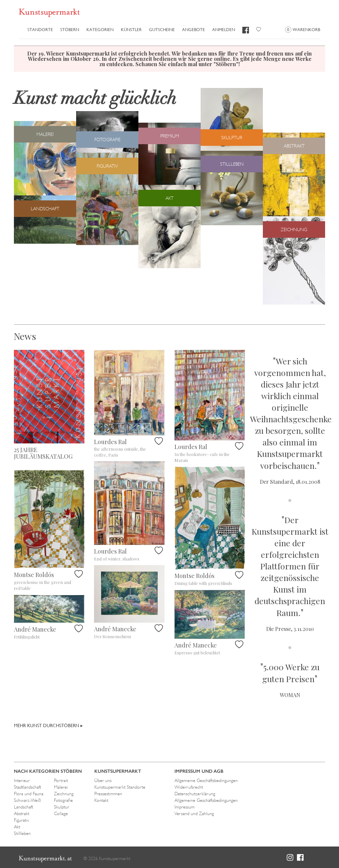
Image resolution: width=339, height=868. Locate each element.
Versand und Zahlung (194, 813)
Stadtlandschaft (27, 787)
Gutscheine (162, 30)
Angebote (194, 30)
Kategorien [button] (100, 30)
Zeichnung (64, 794)
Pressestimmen (108, 794)
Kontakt (101, 800)
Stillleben (22, 833)
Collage (61, 813)
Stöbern (70, 30)
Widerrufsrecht (189, 787)
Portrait (61, 780)
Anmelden (224, 30)
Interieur (22, 780)
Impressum (185, 807)
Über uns (103, 780)
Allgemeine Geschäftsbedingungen (206, 780)
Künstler (131, 30)
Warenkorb (303, 30)
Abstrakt (22, 813)
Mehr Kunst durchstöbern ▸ (48, 725)
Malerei (61, 787)
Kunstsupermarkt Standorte (120, 787)
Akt (17, 827)
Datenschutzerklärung (195, 794)
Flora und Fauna (29, 794)
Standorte (40, 30)
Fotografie (63, 800)
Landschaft (24, 807)
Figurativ (22, 820)
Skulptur (62, 807)
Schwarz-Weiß (27, 800)
